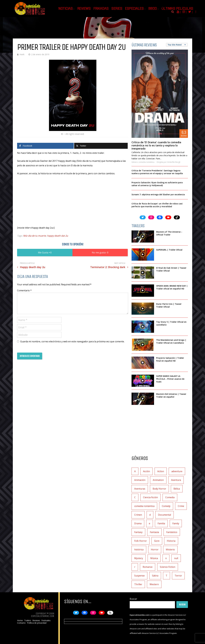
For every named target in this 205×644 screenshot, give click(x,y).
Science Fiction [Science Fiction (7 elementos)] (168, 567)
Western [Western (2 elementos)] (154, 584)
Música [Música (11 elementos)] (154, 558)
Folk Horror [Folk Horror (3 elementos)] (141, 541)
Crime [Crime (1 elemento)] (181, 506)
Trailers (28, 620)
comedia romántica (146, 162)
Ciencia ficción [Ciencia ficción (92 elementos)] (150, 497)
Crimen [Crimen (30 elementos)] (138, 515)
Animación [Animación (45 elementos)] (140, 480)
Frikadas (101, 9)
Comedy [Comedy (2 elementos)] (166, 506)
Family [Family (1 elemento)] (176, 523)
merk (22, 54)
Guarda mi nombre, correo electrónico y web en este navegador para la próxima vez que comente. (72, 341)
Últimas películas (177, 9)
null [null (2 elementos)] (176, 558)
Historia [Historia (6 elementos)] (171, 541)
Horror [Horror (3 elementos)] (155, 550)
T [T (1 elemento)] (166, 576)
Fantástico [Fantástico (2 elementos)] (172, 532)
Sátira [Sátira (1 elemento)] (155, 576)
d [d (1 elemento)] (150, 515)
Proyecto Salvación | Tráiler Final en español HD (170, 359)
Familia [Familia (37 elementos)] (161, 523)
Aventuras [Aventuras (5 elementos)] (140, 489)
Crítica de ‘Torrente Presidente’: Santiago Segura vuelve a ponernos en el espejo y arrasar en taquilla (157, 172)
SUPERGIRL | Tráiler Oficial (169, 250)
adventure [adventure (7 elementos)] (177, 471)
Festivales (46, 620)
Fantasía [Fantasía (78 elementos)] (154, 532)
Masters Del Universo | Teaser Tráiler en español (171, 395)
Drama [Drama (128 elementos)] (138, 523)
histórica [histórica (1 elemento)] (139, 550)
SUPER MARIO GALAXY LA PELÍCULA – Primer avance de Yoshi (170, 379)
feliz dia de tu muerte (35, 236)
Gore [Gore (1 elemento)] (157, 541)
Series (117, 9)
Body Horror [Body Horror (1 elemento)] (159, 489)
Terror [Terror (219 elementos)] (178, 576)
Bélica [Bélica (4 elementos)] (177, 489)
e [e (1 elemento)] (150, 523)
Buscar (133, 599)
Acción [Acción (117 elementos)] (146, 471)
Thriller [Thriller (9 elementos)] (138, 584)
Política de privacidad (37, 623)
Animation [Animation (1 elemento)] (158, 480)
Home (20, 620)
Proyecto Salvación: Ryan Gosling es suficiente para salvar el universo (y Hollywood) (157, 184)
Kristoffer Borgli (174, 162)
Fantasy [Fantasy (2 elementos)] (138, 532)
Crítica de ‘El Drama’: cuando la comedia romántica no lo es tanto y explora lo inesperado (156, 145)
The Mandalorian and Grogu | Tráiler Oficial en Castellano (171, 341)
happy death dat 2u (58, 236)
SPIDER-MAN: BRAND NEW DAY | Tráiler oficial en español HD (172, 287)
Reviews (84, 9)
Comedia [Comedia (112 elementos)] (170, 497)
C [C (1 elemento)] (135, 497)
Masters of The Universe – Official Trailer (169, 233)
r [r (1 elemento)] (135, 567)
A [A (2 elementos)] (135, 471)
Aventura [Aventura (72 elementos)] (176, 480)
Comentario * (24, 290)
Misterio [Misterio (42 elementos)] (170, 550)
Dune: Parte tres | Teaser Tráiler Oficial (169, 305)
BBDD (153, 9)
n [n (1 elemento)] (166, 558)
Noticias (65, 9)
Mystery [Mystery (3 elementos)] (139, 558)
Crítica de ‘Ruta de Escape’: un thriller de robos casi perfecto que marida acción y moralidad (157, 205)
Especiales (134, 9)
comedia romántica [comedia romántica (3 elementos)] (144, 506)
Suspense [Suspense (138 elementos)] (139, 576)
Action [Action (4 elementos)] (161, 471)
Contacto (21, 623)
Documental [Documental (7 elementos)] (164, 515)
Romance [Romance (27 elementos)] (148, 567)
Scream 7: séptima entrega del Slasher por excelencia (158, 194)
